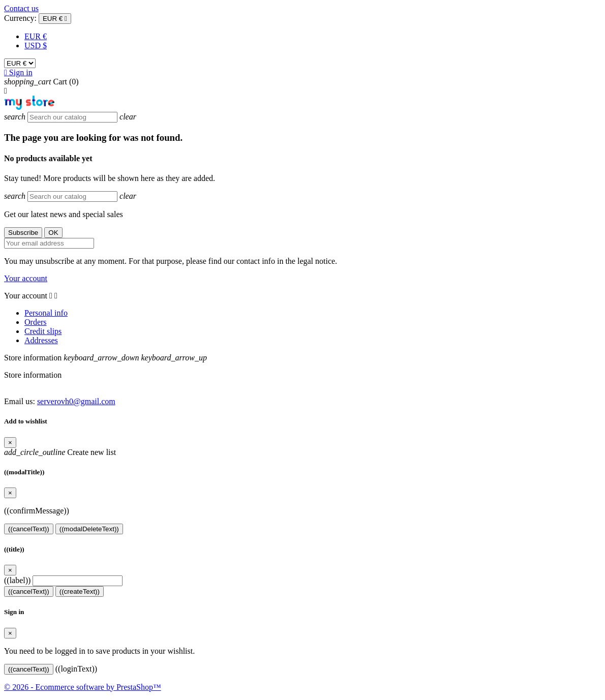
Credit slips (43, 331)
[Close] (10, 443)
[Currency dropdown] (55, 19)
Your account (26, 278)
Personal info (46, 313)
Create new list (60, 452)
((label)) (17, 580)
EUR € (36, 36)
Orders (36, 322)
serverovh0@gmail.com (76, 401)
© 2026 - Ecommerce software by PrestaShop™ (83, 687)
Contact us (21, 8)
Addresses (41, 340)
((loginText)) (76, 669)
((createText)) (80, 591)
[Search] (72, 117)
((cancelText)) (29, 529)
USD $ (36, 45)
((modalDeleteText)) (89, 529)
